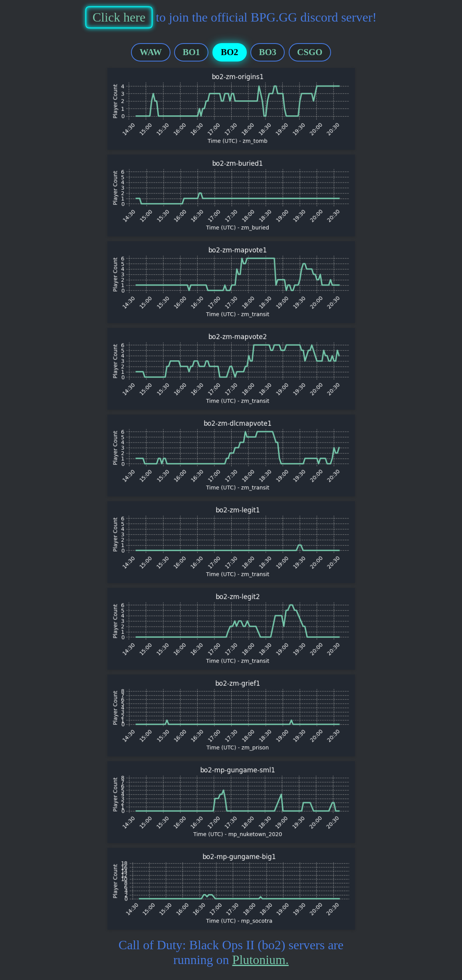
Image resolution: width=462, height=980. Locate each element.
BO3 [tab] (268, 52)
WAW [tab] (151, 52)
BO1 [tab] (191, 52)
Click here (119, 17)
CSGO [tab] (310, 52)
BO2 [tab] (230, 52)
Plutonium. (261, 960)
